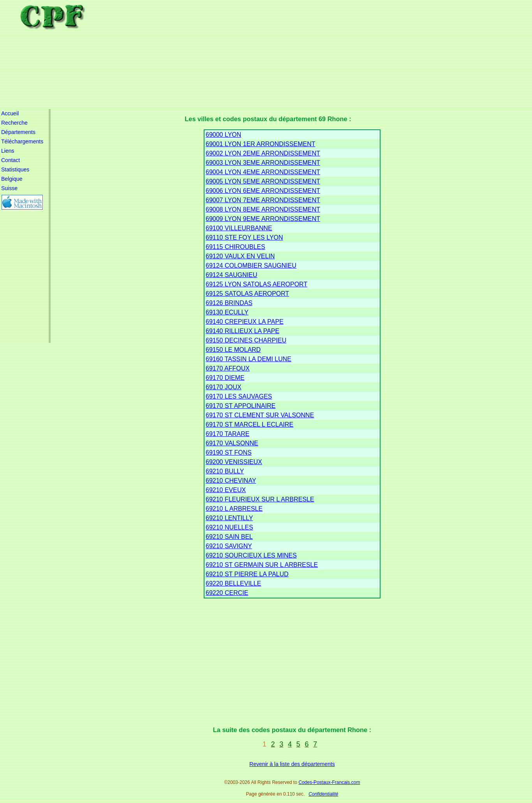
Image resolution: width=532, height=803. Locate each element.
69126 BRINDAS (229, 303)
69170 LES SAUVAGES (239, 396)
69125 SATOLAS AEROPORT (247, 294)
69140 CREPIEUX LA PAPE (245, 322)
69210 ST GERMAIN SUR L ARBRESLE (262, 565)
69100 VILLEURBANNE (239, 228)
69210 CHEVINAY (231, 481)
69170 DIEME (225, 378)
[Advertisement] (297, 55)
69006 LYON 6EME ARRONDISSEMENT (263, 191)
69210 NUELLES (229, 527)
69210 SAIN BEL (229, 537)
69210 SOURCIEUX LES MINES (251, 555)
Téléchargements (22, 141)
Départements (18, 132)
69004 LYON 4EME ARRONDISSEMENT (263, 172)
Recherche (14, 123)
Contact (11, 160)
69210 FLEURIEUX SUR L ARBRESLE (260, 499)
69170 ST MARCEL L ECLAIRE (249, 424)
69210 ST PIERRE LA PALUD (247, 574)
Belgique (12, 179)
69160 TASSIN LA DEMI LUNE (248, 359)
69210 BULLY (225, 471)
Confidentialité (323, 794)
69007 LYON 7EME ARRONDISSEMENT (263, 200)
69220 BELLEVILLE (233, 583)
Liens (8, 151)
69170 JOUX (224, 387)
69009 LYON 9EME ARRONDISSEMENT (263, 219)
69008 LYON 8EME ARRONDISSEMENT (263, 209)
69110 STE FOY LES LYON (244, 237)
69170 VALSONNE (232, 443)
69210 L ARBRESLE (234, 509)
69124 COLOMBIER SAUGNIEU (251, 266)
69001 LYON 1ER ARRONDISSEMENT (261, 144)
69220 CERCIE (227, 593)
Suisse (9, 188)
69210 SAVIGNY (229, 546)
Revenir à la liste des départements (292, 764)
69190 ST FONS (229, 453)
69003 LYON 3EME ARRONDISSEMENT (263, 163)
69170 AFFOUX (228, 368)
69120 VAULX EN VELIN (240, 256)
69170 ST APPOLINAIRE (240, 406)
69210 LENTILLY (229, 518)
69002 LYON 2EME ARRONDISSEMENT (263, 153)
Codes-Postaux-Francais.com (329, 782)
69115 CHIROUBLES (235, 247)
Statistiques (15, 169)
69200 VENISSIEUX (234, 462)
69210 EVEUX (226, 490)
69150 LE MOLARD (233, 350)
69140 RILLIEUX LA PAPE (242, 331)
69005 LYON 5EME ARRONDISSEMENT (263, 181)
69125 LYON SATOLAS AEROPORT (256, 284)
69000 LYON (223, 135)
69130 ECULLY (227, 312)
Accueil (10, 113)
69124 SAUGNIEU (232, 275)
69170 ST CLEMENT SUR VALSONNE (260, 415)
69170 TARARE (227, 434)
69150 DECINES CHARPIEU (246, 340)
